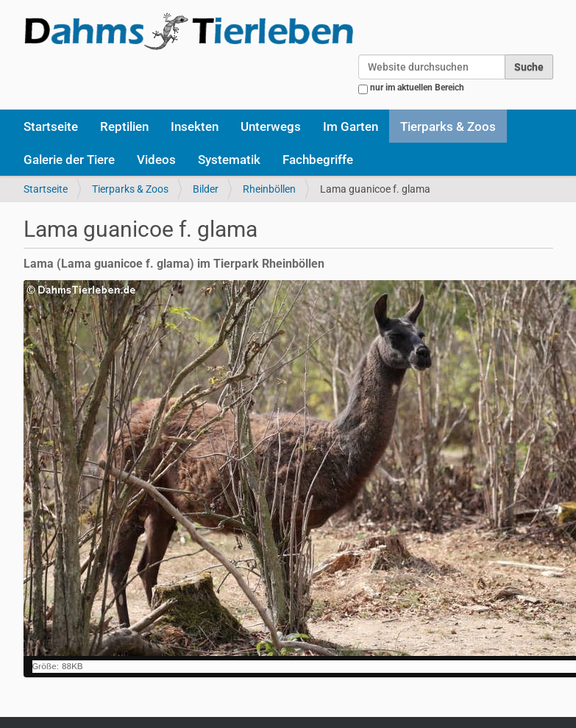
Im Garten (351, 126)
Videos (156, 160)
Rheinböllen (269, 189)
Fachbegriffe (318, 160)
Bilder (206, 189)
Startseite (51, 126)
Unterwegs (271, 126)
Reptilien (124, 126)
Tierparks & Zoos (448, 126)
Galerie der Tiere (69, 160)
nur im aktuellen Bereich (417, 88)
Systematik (229, 160)
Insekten (195, 126)
